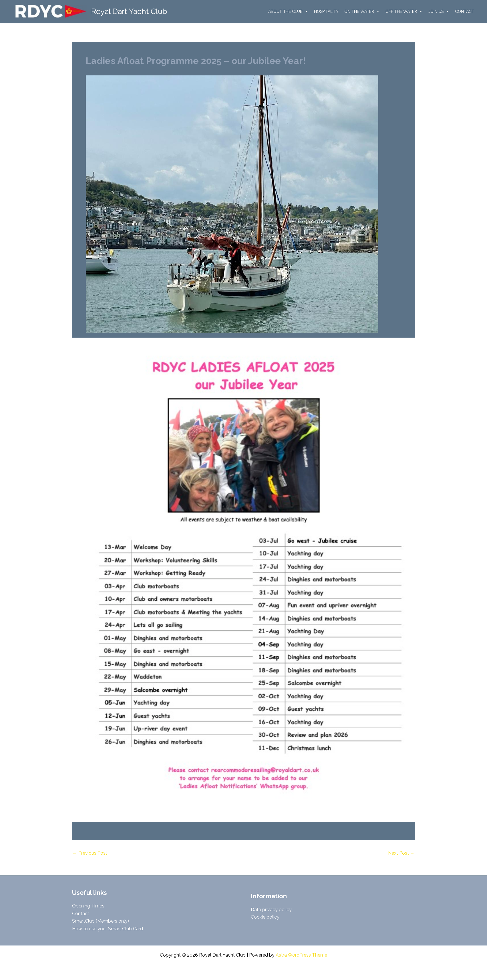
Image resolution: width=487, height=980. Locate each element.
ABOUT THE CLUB (288, 11)
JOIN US (439, 11)
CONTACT (465, 11)
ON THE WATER (362, 11)
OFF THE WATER (404, 11)
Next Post (401, 853)
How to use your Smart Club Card (108, 929)
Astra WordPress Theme (301, 955)
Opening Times (88, 906)
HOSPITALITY (326, 11)
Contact (81, 914)
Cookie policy (265, 917)
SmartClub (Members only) (101, 921)
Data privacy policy (271, 910)
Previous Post (90, 853)
